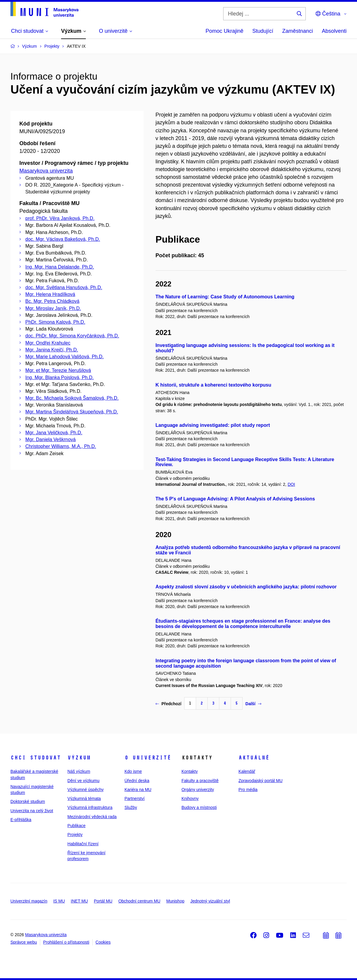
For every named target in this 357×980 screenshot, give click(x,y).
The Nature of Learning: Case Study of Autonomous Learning (225, 297)
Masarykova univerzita (46, 171)
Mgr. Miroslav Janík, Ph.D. (53, 308)
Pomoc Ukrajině (225, 31)
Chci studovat (36, 758)
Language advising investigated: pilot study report (213, 425)
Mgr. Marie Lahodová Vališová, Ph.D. (65, 357)
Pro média (248, 790)
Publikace (76, 826)
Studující (263, 31)
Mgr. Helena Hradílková (50, 294)
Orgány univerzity (198, 790)
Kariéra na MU (138, 790)
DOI (291, 484)
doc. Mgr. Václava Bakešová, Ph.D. (63, 239)
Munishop (175, 901)
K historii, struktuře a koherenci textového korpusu (214, 385)
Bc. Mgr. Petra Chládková (52, 301)
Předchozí (169, 704)
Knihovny (190, 798)
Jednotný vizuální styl (210, 901)
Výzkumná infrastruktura (90, 807)
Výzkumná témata (84, 798)
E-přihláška (21, 820)
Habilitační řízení (83, 844)
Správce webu (24, 942)
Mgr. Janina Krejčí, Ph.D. (52, 350)
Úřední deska (137, 781)
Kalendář (247, 771)
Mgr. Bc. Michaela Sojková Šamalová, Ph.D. (72, 398)
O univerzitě (148, 758)
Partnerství (135, 798)
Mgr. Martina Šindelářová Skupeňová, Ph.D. (72, 412)
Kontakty (190, 771)
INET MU (79, 901)
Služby (131, 807)
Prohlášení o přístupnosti (66, 942)
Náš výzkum (79, 771)
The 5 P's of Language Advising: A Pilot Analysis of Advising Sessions (235, 499)
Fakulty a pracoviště (200, 781)
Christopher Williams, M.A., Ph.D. (61, 446)
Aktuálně (254, 758)
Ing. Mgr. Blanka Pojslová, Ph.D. (59, 377)
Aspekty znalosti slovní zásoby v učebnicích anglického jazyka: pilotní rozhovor (246, 587)
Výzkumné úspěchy (85, 790)
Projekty (75, 835)
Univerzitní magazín (29, 901)
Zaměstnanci (298, 31)
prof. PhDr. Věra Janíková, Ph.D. (60, 218)
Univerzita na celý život (32, 811)
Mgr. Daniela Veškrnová (51, 439)
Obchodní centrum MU (139, 901)
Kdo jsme (133, 771)
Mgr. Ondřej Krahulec (48, 343)
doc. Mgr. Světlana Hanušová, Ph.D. (64, 287)
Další (253, 704)
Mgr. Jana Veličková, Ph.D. (54, 433)
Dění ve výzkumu (83, 781)
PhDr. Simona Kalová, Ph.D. (55, 322)
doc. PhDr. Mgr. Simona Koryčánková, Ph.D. (72, 336)
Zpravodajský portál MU (260, 781)
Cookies (103, 942)
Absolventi (334, 31)
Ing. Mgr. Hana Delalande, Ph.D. (60, 267)
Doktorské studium (28, 801)
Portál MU (103, 901)
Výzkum (79, 758)
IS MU (59, 901)
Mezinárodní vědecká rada (92, 817)
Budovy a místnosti (199, 807)
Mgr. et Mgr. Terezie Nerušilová (58, 370)
